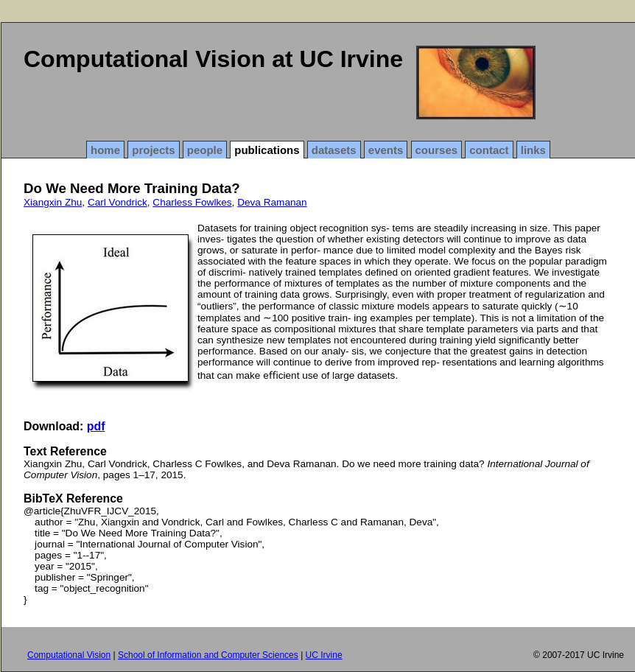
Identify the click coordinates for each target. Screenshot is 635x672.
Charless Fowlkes (192, 202)
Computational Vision (69, 655)
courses (437, 150)
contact (489, 150)
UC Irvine (324, 655)
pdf (96, 426)
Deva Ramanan (272, 202)
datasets (334, 150)
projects (153, 150)
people (205, 150)
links (533, 150)
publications (267, 150)
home (105, 150)
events (386, 150)
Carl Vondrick (117, 202)
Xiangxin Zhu (53, 202)
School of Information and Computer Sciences (208, 655)
